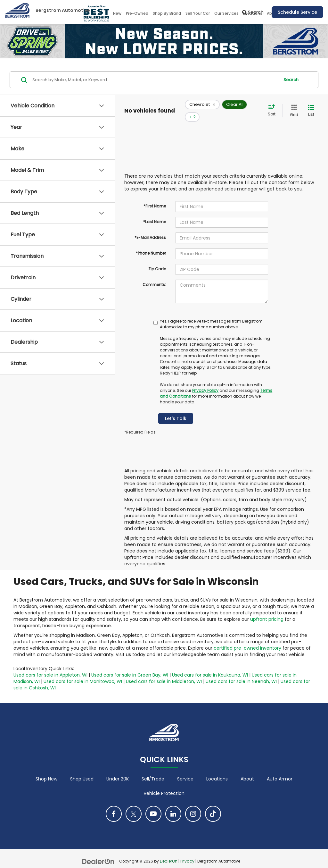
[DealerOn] (98, 852)
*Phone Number (151, 244)
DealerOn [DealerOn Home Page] (169, 852)
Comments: (154, 275)
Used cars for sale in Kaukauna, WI (210, 665)
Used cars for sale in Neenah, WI (241, 672)
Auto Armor (280, 770)
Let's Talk (176, 409)
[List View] (311, 106)
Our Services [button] (226, 13)
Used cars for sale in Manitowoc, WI (83, 672)
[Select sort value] (274, 106)
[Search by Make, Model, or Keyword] (155, 80)
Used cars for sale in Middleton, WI (164, 672)
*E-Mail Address (150, 228)
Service (185, 770)
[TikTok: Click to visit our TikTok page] (213, 805)
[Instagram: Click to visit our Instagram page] (193, 805)
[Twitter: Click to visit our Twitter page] (134, 805)
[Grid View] (293, 106)
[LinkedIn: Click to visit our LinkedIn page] (173, 805)
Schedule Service (297, 12)
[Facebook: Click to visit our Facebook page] (114, 805)
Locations (217, 770)
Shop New (46, 770)
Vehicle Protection (164, 784)
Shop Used (82, 770)
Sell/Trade (153, 770)
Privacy (187, 852)
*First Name (155, 196)
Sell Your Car (198, 13)
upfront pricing (267, 610)
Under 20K (118, 770)
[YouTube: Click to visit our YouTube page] (153, 805)
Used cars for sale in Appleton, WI (50, 665)
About (247, 770)
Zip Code (157, 259)
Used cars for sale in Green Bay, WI (130, 665)
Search (291, 80)
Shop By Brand (167, 13)
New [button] (117, 13)
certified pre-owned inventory (247, 638)
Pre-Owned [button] (137, 13)
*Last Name (155, 212)
